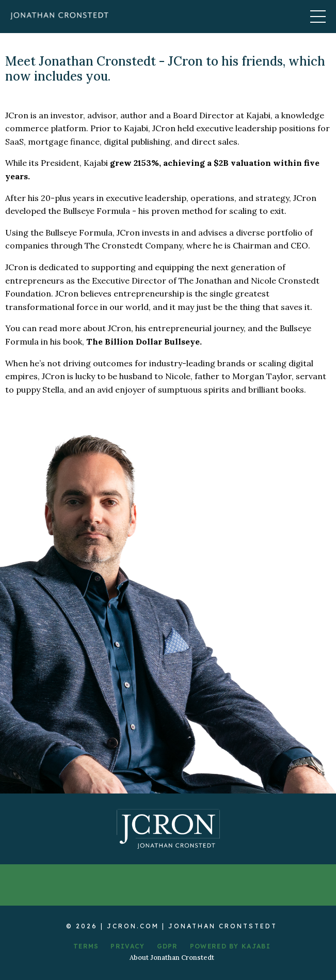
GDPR (167, 946)
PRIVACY (127, 946)
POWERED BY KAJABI (230, 946)
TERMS (86, 946)
